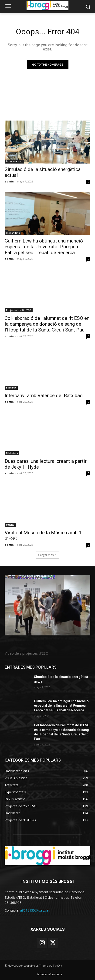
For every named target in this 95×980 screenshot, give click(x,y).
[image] (47, 606)
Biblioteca (12, 453)
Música (10, 525)
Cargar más (47, 555)
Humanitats (13, 233)
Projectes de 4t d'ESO (19, 310)
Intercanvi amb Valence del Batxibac (44, 396)
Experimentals (14, 161)
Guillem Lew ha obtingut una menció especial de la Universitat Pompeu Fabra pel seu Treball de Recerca (44, 247)
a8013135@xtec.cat (35, 910)
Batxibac (11, 388)
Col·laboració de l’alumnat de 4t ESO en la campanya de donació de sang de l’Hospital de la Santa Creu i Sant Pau (47, 324)
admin (9, 181)
